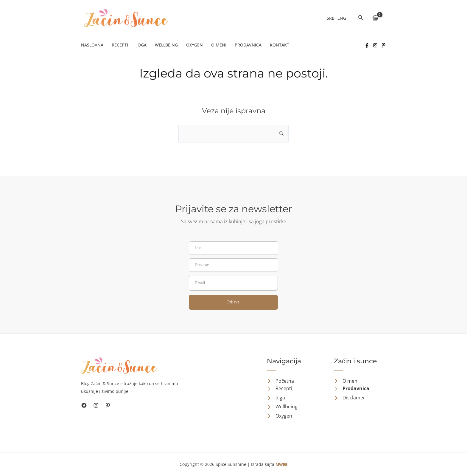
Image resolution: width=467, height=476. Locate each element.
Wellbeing (166, 45)
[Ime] (233, 248)
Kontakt (280, 45)
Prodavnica (248, 45)
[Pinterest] (384, 45)
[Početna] (280, 381)
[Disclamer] (350, 398)
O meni (219, 45)
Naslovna (92, 45)
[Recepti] (280, 389)
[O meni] (346, 381)
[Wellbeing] (282, 407)
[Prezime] (233, 265)
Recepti (120, 45)
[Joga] (276, 398)
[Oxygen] (280, 416)
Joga (141, 45)
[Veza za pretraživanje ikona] (361, 18)
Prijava (233, 302)
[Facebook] (367, 45)
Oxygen (194, 45)
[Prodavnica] (352, 389)
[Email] (233, 283)
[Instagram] (375, 45)
